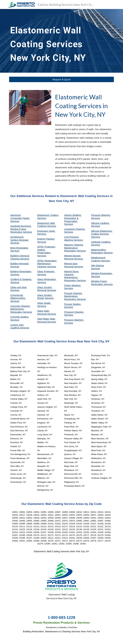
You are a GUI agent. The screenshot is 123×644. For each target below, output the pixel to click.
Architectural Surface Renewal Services (20, 240)
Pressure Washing (101, 215)
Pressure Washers (74, 320)
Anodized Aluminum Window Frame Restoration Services (21, 229)
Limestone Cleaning (74, 229)
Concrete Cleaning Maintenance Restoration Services (21, 309)
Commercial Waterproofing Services (18, 298)
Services (69, 232)
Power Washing (73, 285)
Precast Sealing (73, 304)
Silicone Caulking (100, 223)
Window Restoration (102, 273)
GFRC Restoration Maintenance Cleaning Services (47, 264)
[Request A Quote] (61, 79)
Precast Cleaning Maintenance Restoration (73, 296)
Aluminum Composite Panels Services (20, 218)
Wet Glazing (98, 266)
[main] (52, 41)
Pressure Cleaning (74, 312)
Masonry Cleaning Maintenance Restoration (74, 248)
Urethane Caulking (101, 242)
